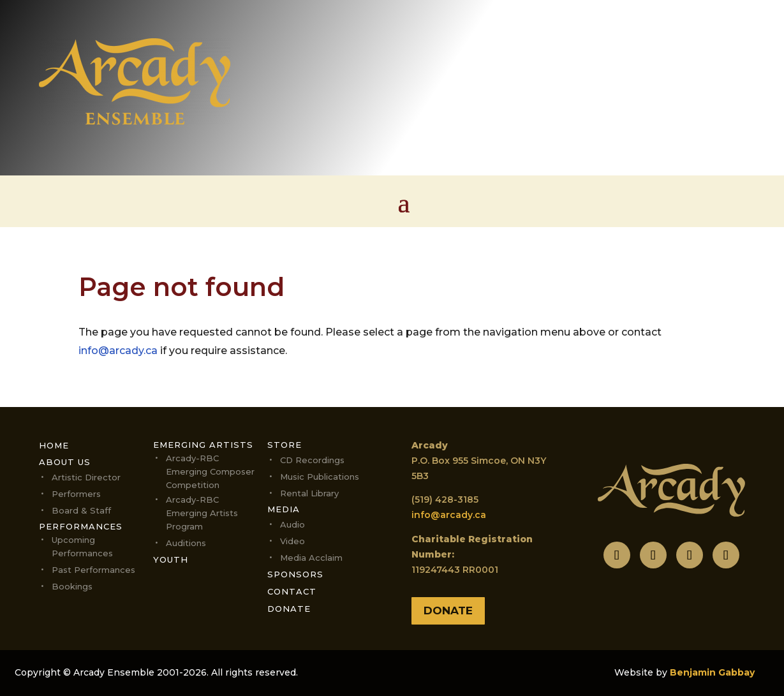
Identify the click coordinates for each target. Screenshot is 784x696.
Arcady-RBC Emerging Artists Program (202, 513)
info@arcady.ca (118, 351)
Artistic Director (86, 477)
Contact (292, 591)
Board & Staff (81, 510)
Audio (292, 524)
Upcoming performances (82, 546)
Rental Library (309, 493)
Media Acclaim (311, 558)
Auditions (186, 543)
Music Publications (320, 477)
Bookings (72, 586)
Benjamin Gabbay (712, 672)
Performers (76, 494)
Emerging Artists (203, 445)
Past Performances (93, 570)
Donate (289, 609)
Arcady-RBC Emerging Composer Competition (210, 471)
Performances (81, 526)
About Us (65, 462)
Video (292, 541)
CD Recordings (312, 460)
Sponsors (295, 574)
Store (285, 445)
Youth (171, 559)
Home (54, 445)
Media (284, 509)
